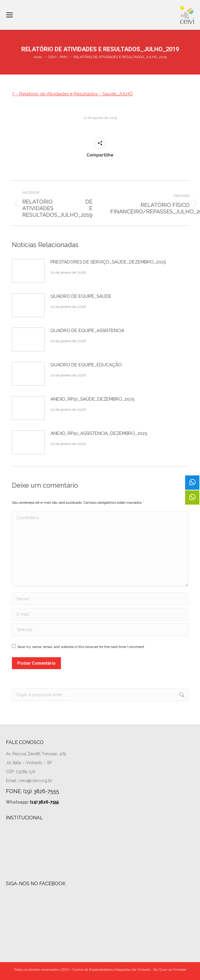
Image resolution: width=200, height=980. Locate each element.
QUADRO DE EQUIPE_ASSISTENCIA (87, 331)
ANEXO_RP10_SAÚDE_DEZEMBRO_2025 (92, 399)
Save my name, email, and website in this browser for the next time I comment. (81, 647)
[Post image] (28, 271)
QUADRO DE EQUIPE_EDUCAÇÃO (86, 365)
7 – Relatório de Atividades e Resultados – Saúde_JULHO (72, 94)
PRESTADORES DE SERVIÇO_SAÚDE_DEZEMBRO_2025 (108, 262)
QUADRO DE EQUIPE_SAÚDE (81, 296)
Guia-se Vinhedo (173, 970)
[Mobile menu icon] (10, 15)
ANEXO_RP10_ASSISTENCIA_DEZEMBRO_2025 (99, 433)
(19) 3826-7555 (44, 802)
